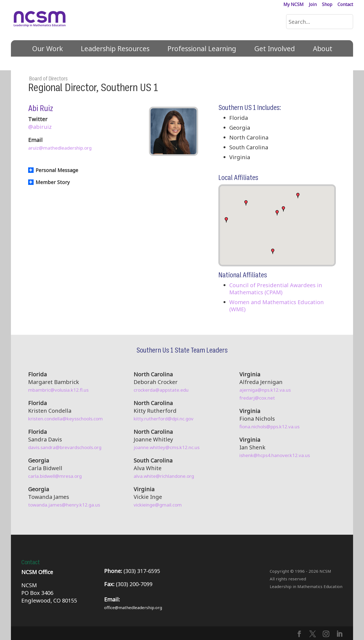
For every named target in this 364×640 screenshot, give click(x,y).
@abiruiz (40, 127)
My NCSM (293, 5)
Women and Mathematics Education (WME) (277, 306)
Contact (345, 5)
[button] (226, 220)
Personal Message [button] (53, 170)
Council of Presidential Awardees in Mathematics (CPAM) (276, 289)
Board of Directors (48, 79)
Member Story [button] (49, 182)
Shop (327, 5)
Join (313, 5)
